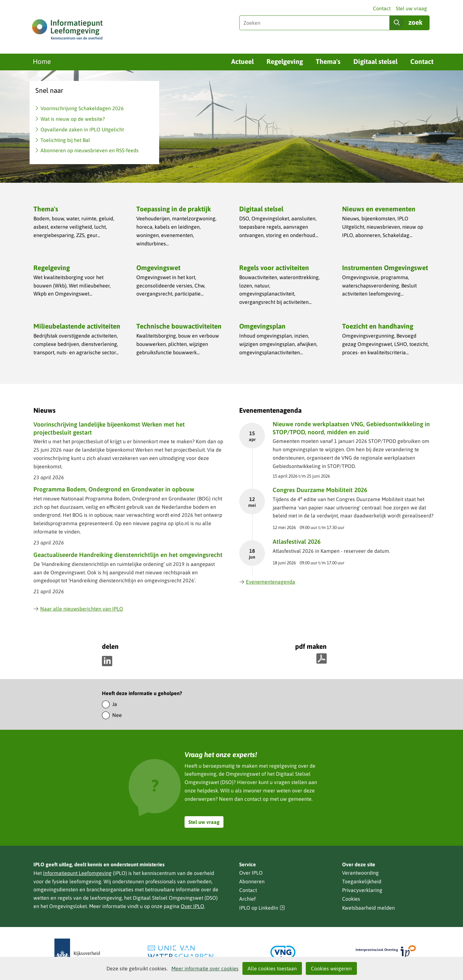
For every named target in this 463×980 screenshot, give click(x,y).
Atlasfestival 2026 (297, 542)
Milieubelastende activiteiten (77, 326)
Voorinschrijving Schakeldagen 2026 (82, 108)
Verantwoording (360, 873)
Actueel (242, 61)
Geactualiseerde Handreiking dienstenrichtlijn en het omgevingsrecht (128, 555)
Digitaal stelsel (375, 61)
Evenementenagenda (267, 582)
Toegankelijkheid (362, 881)
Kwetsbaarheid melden (368, 908)
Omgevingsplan (262, 326)
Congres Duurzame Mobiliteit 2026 (320, 490)
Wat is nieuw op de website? (73, 119)
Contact (382, 8)
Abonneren (252, 881)
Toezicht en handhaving (378, 326)
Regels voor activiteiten (274, 268)
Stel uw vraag (411, 8)
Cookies (351, 899)
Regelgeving (285, 61)
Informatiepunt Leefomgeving (77, 873)
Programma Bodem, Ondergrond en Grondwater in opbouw (114, 489)
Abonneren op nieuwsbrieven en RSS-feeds (90, 150)
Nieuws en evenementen (379, 209)
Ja (115, 704)
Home (42, 61)
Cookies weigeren (331, 968)
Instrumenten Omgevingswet (385, 268)
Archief (247, 899)
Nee (117, 715)
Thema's (328, 61)
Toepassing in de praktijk (174, 209)
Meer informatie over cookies (205, 968)
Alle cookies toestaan (272, 968)
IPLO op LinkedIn (262, 908)
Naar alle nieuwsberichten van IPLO (78, 609)
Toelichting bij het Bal (65, 140)
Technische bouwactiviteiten (179, 326)
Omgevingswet (158, 268)
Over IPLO (192, 906)
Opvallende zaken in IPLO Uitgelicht (82, 129)
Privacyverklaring (362, 890)
